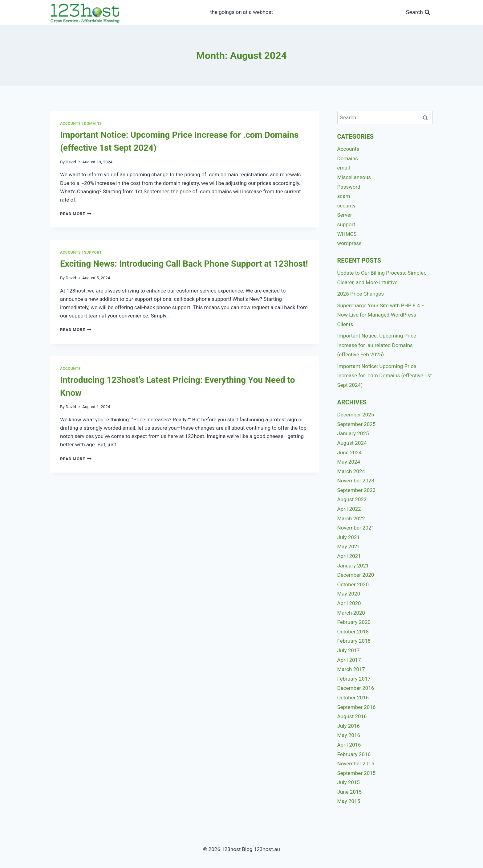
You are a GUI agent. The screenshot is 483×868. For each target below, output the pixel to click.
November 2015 (356, 764)
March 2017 (351, 669)
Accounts (70, 124)
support (93, 252)
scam (344, 196)
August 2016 (352, 716)
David (71, 162)
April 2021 (349, 556)
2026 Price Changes (361, 294)
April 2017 (349, 660)
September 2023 (357, 490)
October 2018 (353, 632)
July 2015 (349, 782)
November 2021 (356, 528)
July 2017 (349, 650)
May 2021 (349, 547)
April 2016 (349, 745)
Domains (93, 124)
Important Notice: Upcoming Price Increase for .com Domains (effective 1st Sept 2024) (385, 376)
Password (349, 187)
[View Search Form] (418, 12)
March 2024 (351, 471)
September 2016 (357, 707)
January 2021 (353, 566)
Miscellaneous (354, 177)
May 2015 (349, 801)
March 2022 (351, 518)
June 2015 (350, 792)
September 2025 (357, 424)
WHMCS (347, 234)
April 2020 (349, 603)
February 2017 (354, 679)
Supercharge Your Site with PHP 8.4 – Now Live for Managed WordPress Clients (381, 315)
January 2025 (353, 433)
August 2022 (352, 499)
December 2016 (356, 688)
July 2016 (349, 726)
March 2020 (351, 613)
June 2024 (350, 452)
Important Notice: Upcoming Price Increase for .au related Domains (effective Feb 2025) (377, 345)
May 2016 (349, 735)
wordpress (349, 243)
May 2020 (349, 594)
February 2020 (354, 622)
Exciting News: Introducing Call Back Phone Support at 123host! (184, 264)
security (347, 206)
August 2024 (352, 443)
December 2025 (356, 415)
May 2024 (349, 462)
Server (345, 215)
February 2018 (354, 641)
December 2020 (356, 575)
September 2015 (357, 773)
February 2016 (354, 754)
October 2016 (353, 698)
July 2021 (349, 537)
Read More (76, 214)
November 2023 (356, 481)
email (344, 168)
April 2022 (349, 509)
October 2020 (353, 584)
